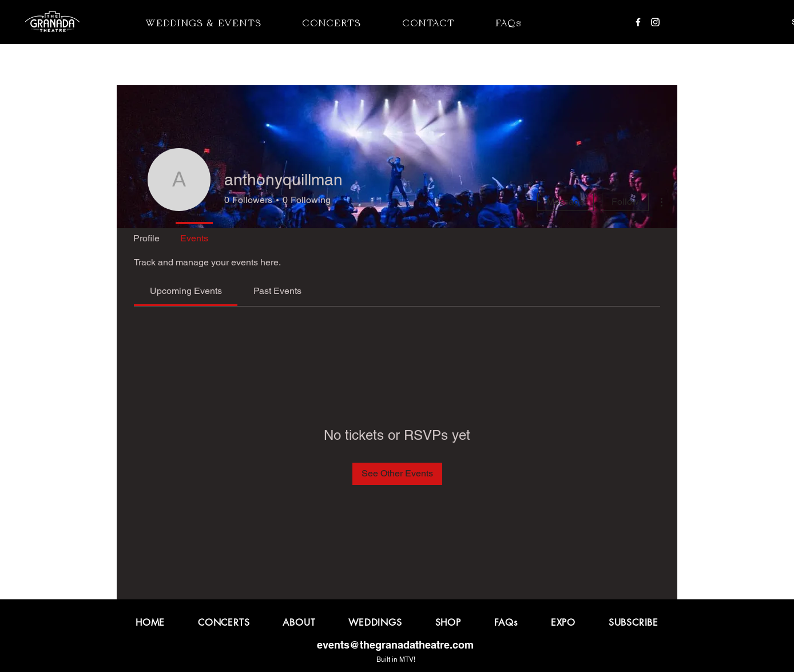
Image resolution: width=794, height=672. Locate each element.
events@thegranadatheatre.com (395, 645)
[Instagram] (655, 22)
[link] (186, 291)
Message (565, 202)
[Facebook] (638, 22)
